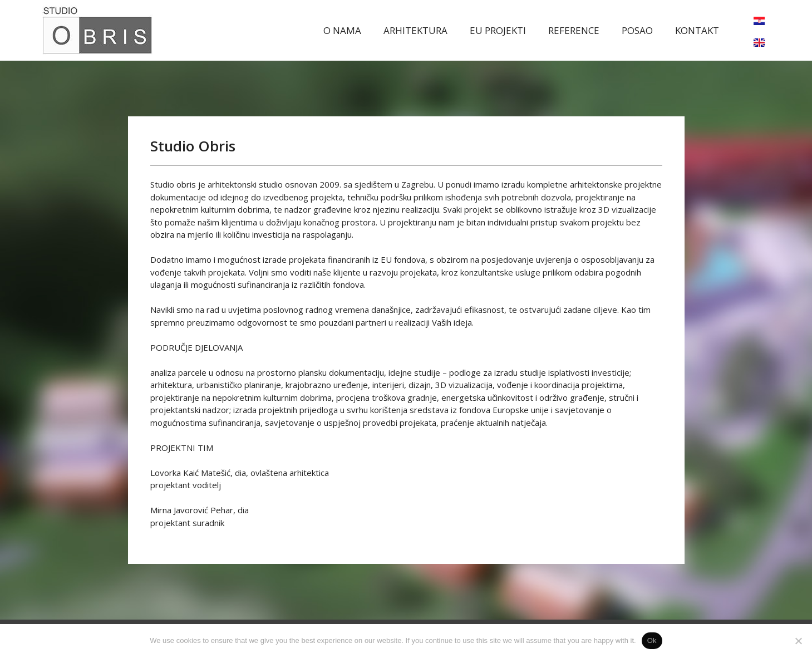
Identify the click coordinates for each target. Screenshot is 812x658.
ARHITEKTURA (415, 30)
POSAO (637, 30)
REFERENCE (574, 30)
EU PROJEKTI (498, 30)
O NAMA (342, 30)
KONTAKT (697, 30)
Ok (652, 640)
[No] (798, 641)
